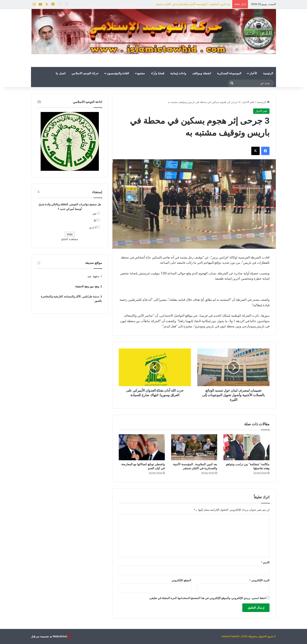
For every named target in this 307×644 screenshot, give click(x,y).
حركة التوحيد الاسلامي (85, 73)
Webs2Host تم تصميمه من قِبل (49, 636)
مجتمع (141, 73)
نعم (95, 214)
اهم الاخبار (248, 102)
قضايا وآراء (158, 73)
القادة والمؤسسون (118, 73)
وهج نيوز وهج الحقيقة (87, 286)
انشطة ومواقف (201, 73)
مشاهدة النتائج (70, 239)
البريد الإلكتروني (259, 580)
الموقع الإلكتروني (181, 580)
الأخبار (253, 73)
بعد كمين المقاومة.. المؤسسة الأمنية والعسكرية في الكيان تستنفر (193, 4)
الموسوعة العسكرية (229, 73)
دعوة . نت (93, 276)
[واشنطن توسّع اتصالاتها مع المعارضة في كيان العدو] (142, 447)
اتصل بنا (61, 73)
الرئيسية (268, 73)
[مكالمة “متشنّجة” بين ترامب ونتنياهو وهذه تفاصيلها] (246, 447)
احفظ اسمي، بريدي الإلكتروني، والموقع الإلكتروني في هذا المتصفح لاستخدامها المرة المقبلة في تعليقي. (207, 598)
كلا (95, 220)
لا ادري (93, 227)
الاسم (265, 562)
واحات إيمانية (178, 73)
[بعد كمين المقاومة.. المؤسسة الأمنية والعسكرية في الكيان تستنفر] (194, 447)
